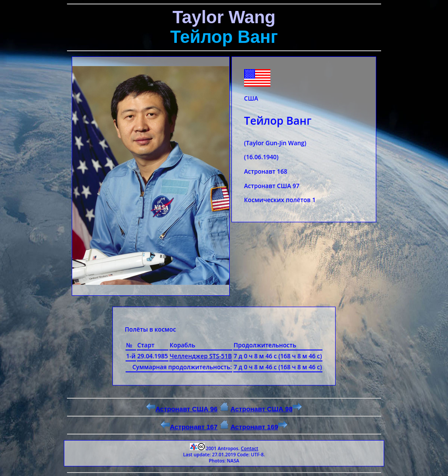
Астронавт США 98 (266, 409)
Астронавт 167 (189, 427)
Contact (249, 448)
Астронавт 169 (259, 427)
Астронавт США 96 (182, 409)
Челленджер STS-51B (201, 356)
